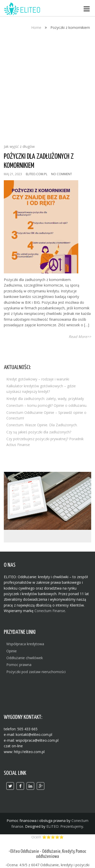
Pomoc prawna (19, 665)
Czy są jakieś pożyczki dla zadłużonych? (39, 432)
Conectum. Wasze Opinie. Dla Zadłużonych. (42, 425)
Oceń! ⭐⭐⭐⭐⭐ (48, 837)
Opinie (12, 651)
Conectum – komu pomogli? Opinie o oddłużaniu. (47, 405)
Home (36, 27)
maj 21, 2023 (13, 174)
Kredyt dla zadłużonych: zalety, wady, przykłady (45, 399)
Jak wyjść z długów (19, 146)
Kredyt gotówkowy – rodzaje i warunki (38, 379)
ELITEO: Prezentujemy (65, 826)
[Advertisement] (48, 89)
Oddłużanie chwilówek (25, 658)
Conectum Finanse (50, 611)
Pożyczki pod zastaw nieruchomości (36, 672)
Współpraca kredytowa (25, 644)
